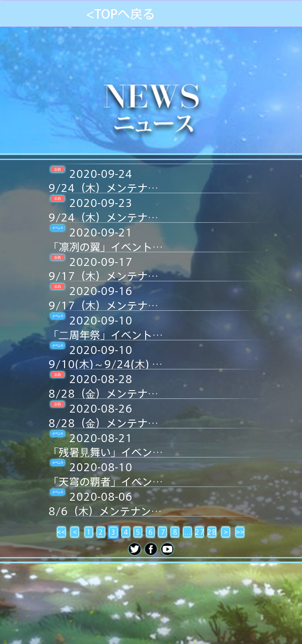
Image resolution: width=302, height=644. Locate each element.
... (187, 532)
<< (61, 532)
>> (240, 532)
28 (212, 532)
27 (200, 532)
